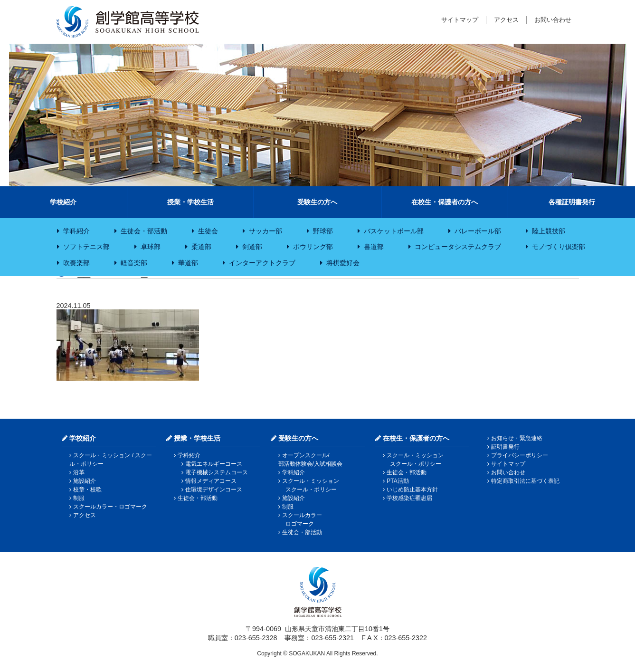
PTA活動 (398, 481)
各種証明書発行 (572, 202)
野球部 (323, 231)
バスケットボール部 (394, 231)
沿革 (79, 472)
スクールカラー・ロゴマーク (110, 507)
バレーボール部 (478, 231)
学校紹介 (63, 202)
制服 (79, 498)
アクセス (506, 20)
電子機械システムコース (217, 472)
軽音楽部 (134, 263)
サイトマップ (460, 20)
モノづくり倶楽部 (559, 247)
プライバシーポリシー (520, 455)
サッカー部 (265, 231)
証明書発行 (505, 447)
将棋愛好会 (343, 263)
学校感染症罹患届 (409, 498)
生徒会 (208, 231)
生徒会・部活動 (144, 231)
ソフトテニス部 (86, 247)
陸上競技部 (549, 231)
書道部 (374, 247)
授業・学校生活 (190, 202)
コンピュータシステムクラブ (458, 247)
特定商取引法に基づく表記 (525, 481)
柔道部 (201, 247)
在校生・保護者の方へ (445, 202)
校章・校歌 (87, 490)
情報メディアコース (211, 481)
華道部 (188, 263)
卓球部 (151, 247)
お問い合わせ (553, 20)
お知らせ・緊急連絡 (517, 438)
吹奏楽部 (76, 263)
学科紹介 (76, 231)
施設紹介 (85, 481)
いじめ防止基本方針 (412, 490)
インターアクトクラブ (262, 263)
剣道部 (252, 247)
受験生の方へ (317, 202)
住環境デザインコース (214, 490)
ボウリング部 (313, 247)
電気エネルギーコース (214, 464)
